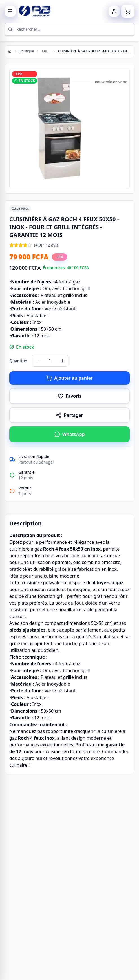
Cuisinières (46, 51)
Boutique (27, 51)
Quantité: (18, 361)
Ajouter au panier (69, 378)
